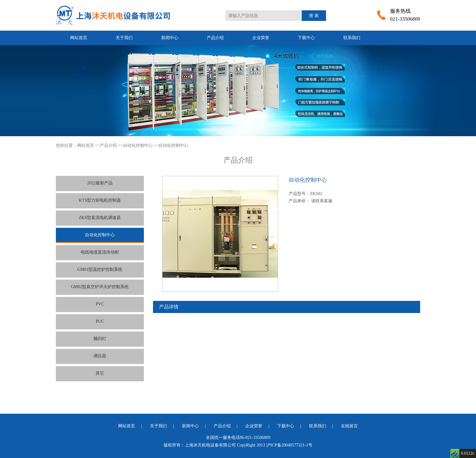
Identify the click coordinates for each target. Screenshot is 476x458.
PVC (100, 304)
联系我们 (352, 38)
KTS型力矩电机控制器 (100, 200)
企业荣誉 (261, 38)
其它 (100, 373)
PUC (100, 321)
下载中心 (306, 38)
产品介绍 (215, 38)
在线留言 (349, 426)
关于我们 (124, 38)
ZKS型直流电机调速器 (100, 218)
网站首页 (79, 38)
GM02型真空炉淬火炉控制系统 (100, 287)
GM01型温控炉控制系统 (100, 269)
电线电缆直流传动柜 (100, 252)
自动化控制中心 (138, 145)
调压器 (100, 356)
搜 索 (314, 16)
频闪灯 (100, 339)
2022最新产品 (100, 183)
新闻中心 (170, 38)
